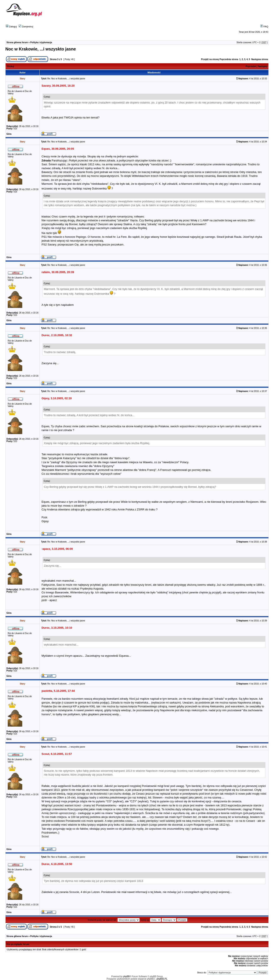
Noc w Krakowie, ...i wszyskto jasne (41, 49)
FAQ (264, 27)
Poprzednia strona (229, 59)
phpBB (126, 976)
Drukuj (11, 66)
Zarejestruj (26, 27)
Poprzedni (251, 66)
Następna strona (260, 59)
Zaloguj (11, 27)
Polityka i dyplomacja (41, 42)
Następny (263, 66)
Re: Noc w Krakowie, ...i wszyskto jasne (66, 79)
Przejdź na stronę (210, 59)
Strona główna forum (17, 42)
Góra (9, 134)
